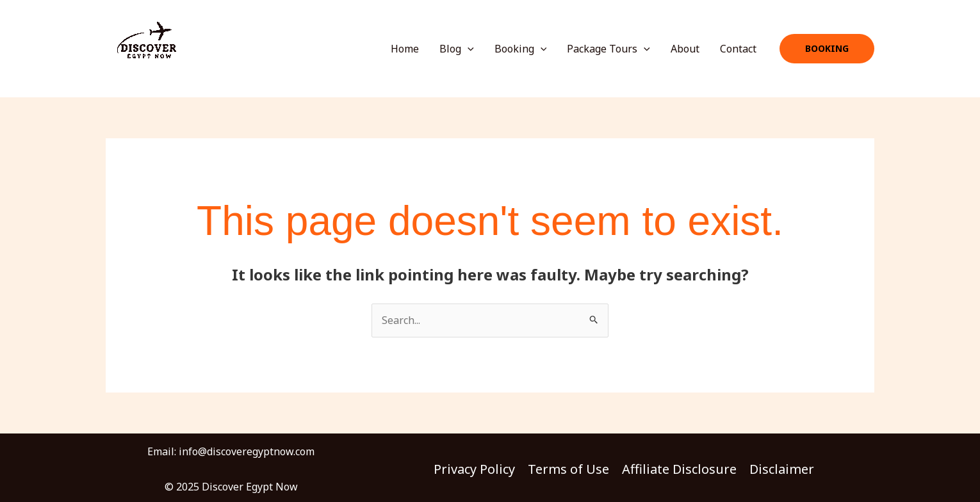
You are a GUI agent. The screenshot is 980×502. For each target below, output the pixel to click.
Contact (738, 49)
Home (405, 49)
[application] (468, 49)
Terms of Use (568, 469)
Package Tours (608, 49)
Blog (457, 49)
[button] (827, 49)
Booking (521, 49)
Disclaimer (782, 469)
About (685, 49)
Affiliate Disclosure (679, 469)
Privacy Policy (474, 469)
